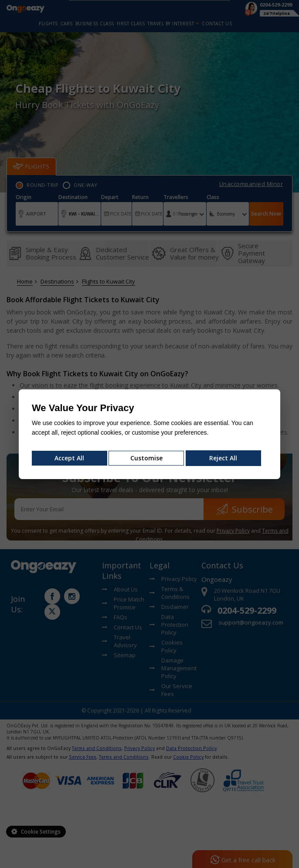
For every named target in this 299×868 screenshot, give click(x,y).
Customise (146, 458)
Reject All (223, 458)
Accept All (69, 458)
